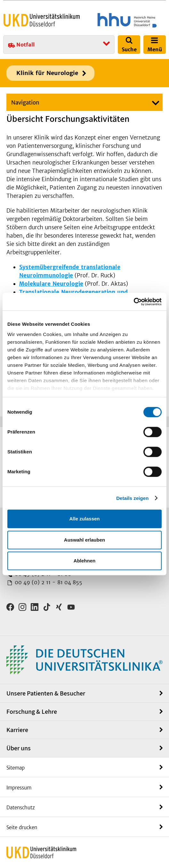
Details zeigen (132, 498)
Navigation (25, 103)
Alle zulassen (84, 519)
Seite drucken (22, 827)
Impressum (19, 788)
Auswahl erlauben (84, 540)
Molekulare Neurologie (51, 284)
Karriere (17, 730)
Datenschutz (21, 808)
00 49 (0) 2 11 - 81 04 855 (48, 582)
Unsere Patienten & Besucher (46, 693)
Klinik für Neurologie (47, 73)
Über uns (19, 748)
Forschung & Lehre (32, 712)
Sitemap (16, 768)
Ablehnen (84, 561)
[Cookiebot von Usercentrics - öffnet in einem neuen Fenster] (134, 302)
